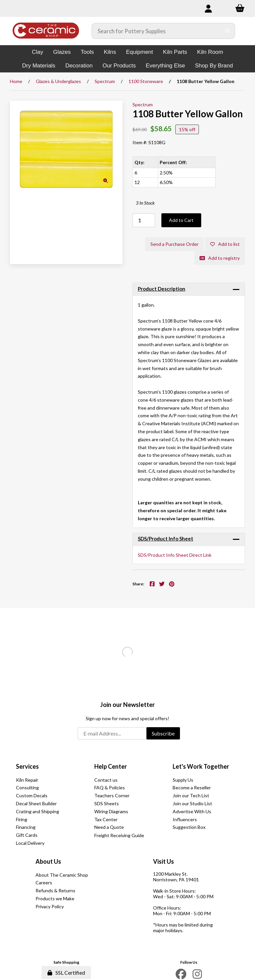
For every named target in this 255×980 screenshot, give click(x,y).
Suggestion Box (189, 827)
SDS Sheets (107, 803)
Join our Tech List (191, 795)
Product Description (162, 289)
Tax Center (106, 819)
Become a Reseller (192, 787)
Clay (38, 52)
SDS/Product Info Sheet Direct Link (175, 555)
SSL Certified (66, 973)
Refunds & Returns (55, 890)
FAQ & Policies (110, 787)
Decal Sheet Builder (36, 803)
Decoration (79, 66)
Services (27, 766)
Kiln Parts (175, 52)
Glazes (62, 52)
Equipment (140, 52)
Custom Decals (32, 795)
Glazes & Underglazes (58, 81)
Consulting (27, 787)
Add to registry (220, 258)
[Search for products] (157, 31)
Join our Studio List (192, 803)
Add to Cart (181, 220)
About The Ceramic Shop (62, 875)
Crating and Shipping (38, 811)
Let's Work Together (201, 766)
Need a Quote (109, 827)
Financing (26, 827)
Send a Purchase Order (174, 244)
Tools (87, 52)
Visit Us (164, 861)
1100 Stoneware (146, 81)
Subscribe (163, 733)
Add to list (225, 244)
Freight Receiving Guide (119, 835)
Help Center (111, 766)
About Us (48, 861)
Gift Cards (27, 835)
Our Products (119, 66)
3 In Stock (145, 203)
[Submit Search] (228, 31)
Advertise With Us (192, 811)
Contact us (106, 780)
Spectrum (105, 81)
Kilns (110, 52)
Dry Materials (39, 66)
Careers (44, 882)
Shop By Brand (214, 66)
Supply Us (183, 780)
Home (16, 81)
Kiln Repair (27, 780)
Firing (22, 819)
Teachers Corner (112, 795)
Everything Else (165, 66)
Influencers (185, 819)
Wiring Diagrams (111, 811)
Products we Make (55, 898)
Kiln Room (210, 52)
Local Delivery (30, 843)
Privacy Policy (50, 906)
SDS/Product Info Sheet (166, 539)
